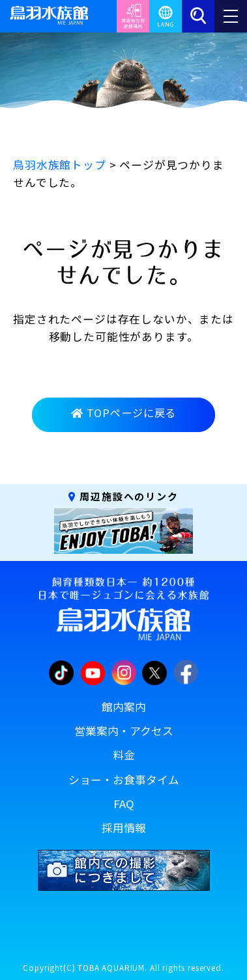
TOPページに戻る (123, 413)
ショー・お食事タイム (124, 780)
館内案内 (124, 707)
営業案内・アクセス (124, 731)
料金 (124, 755)
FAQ (124, 804)
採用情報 (124, 828)
